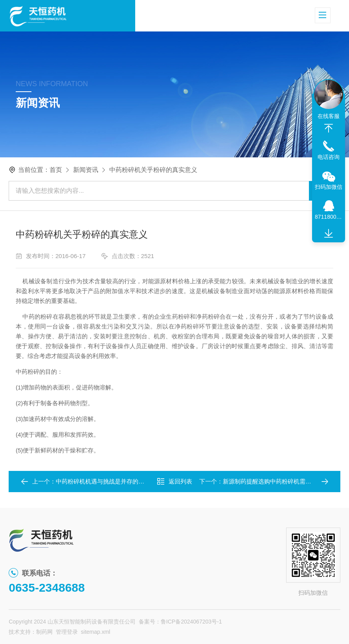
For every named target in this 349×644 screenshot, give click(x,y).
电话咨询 (329, 157)
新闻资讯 (86, 170)
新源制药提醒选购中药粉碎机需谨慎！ (273, 481)
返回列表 (174, 482)
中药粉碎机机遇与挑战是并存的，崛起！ (109, 481)
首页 (56, 170)
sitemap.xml (96, 632)
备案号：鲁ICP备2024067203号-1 (180, 622)
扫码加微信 (329, 187)
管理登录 (67, 632)
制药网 (44, 632)
